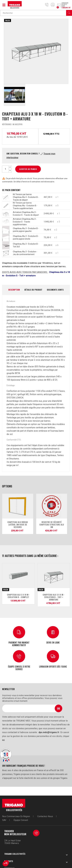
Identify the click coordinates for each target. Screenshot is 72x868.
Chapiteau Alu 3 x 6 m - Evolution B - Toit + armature (54, 597)
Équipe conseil (21, 820)
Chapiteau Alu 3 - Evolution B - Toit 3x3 (26, 245)
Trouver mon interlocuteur (15, 833)
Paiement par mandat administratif (19, 644)
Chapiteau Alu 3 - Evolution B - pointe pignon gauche (26, 230)
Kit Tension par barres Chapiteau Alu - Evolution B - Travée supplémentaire (25, 206)
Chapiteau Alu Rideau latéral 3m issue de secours (18, 524)
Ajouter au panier (28, 169)
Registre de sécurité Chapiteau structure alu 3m (52, 524)
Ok (58, 708)
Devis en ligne (53, 642)
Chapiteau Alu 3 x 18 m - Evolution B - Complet (18, 596)
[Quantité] (5, 169)
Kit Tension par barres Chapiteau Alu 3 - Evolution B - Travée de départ (26, 197)
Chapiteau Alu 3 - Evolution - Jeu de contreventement (25, 253)
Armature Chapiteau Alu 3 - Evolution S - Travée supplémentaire (25, 222)
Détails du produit (33, 290)
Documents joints (55, 290)
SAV (4, 820)
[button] (6, 863)
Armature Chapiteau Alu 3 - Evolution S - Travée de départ (26, 214)
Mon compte (53, 5)
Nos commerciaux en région (16, 816)
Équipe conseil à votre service (19, 668)
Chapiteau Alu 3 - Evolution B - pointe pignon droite (26, 237)
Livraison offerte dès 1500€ (53, 666)
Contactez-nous (45, 816)
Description (14, 290)
